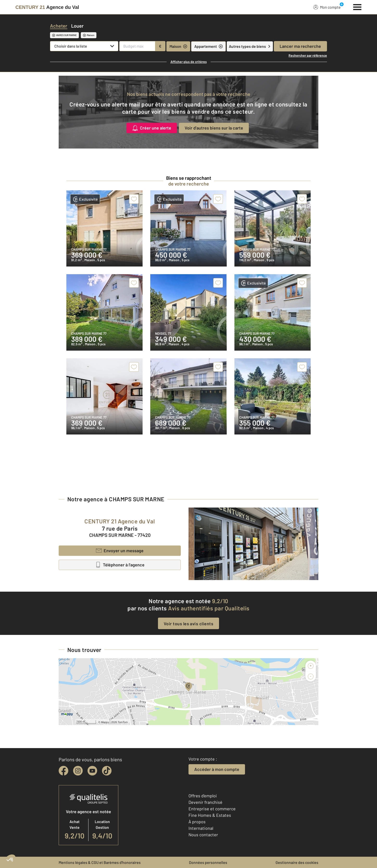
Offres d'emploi (203, 796)
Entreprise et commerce (212, 809)
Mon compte (327, 7)
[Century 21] (47, 7)
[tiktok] (107, 771)
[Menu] (357, 6)
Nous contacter (203, 835)
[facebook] (63, 771)
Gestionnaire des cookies (297, 862)
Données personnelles (208, 862)
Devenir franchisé (205, 802)
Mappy (105, 722)
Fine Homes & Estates (210, 815)
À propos (197, 822)
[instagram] (78, 771)
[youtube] (92, 771)
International (201, 828)
